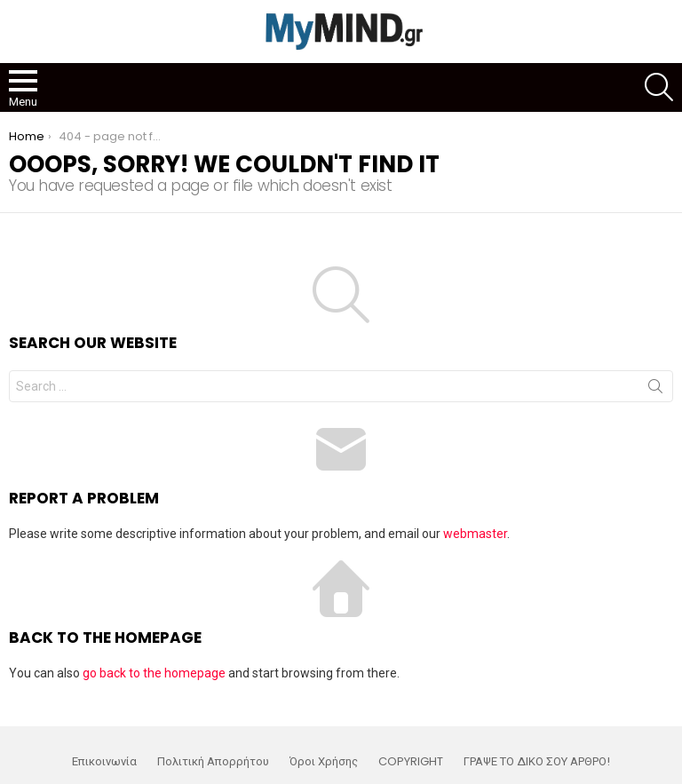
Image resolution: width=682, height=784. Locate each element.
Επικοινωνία (104, 762)
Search (655, 390)
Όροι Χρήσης (324, 762)
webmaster (475, 534)
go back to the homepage (154, 673)
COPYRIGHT (411, 762)
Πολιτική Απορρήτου (213, 762)
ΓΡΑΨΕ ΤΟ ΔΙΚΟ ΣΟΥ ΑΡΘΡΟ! (537, 762)
